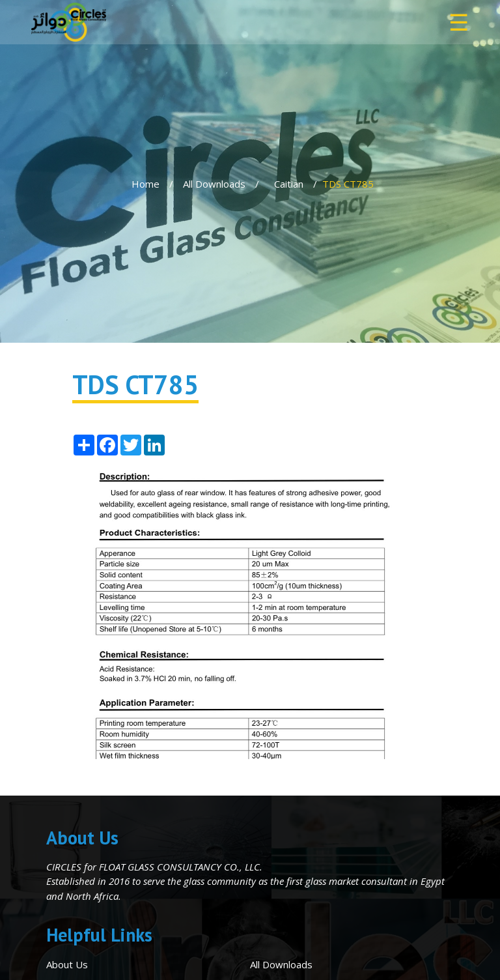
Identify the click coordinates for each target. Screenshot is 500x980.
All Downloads (214, 184)
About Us (67, 964)
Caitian (289, 184)
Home (146, 184)
